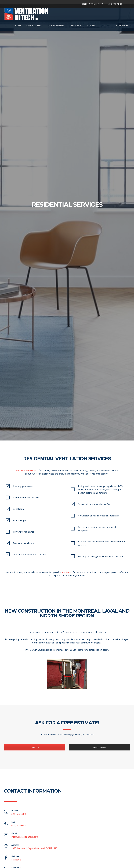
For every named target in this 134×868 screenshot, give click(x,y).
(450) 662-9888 (115, 4)
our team (67, 572)
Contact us (34, 747)
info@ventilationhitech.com (25, 837)
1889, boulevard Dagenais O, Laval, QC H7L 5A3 (34, 848)
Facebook (16, 860)
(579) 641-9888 (19, 825)
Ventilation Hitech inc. (27, 470)
